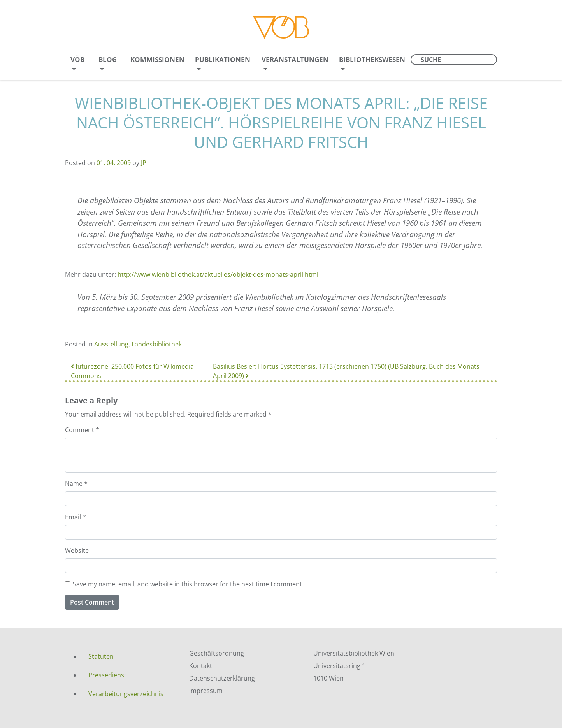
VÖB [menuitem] (77, 59)
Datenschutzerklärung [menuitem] (222, 678)
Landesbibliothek (157, 344)
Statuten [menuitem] (101, 656)
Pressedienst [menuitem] (107, 675)
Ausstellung (111, 344)
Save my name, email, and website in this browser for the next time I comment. (188, 584)
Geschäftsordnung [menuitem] (217, 653)
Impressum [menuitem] (206, 691)
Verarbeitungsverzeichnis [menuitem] (126, 694)
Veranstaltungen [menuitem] (295, 59)
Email (76, 517)
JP (144, 163)
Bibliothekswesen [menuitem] (372, 59)
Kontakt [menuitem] (201, 666)
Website (77, 550)
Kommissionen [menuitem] (157, 59)
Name (76, 484)
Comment (82, 430)
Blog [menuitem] (108, 59)
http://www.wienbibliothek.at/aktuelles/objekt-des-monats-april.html (218, 274)
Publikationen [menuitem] (223, 59)
